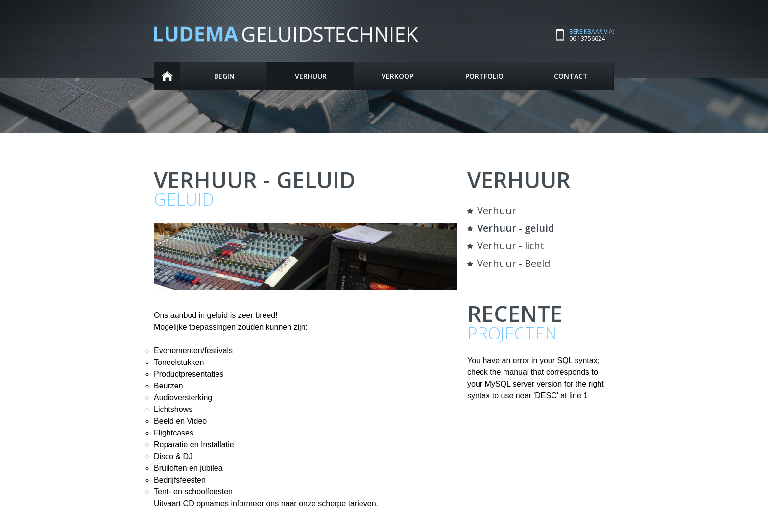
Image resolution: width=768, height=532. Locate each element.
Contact (571, 76)
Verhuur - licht (511, 246)
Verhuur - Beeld (514, 263)
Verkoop (397, 76)
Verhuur (311, 76)
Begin (167, 76)
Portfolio (484, 76)
